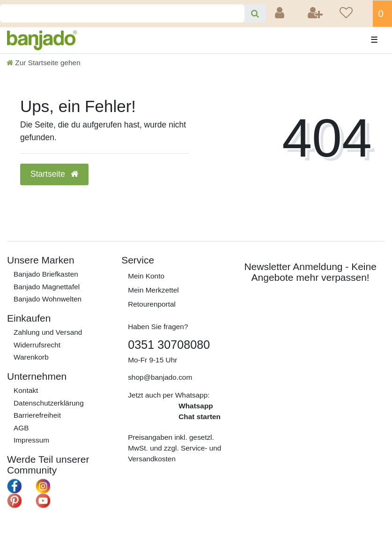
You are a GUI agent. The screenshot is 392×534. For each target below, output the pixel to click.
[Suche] (255, 13)
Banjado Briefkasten (46, 274)
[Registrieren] (316, 14)
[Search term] (122, 13)
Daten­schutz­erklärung (49, 403)
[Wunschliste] (353, 14)
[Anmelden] (281, 14)
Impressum (31, 440)
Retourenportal (152, 304)
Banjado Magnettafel (47, 287)
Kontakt (26, 390)
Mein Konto (146, 276)
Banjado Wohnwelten (48, 299)
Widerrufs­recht (37, 345)
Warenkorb (31, 357)
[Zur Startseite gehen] (44, 63)
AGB (21, 428)
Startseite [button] (54, 174)
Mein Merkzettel (153, 290)
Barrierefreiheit (37, 415)
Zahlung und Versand (48, 332)
